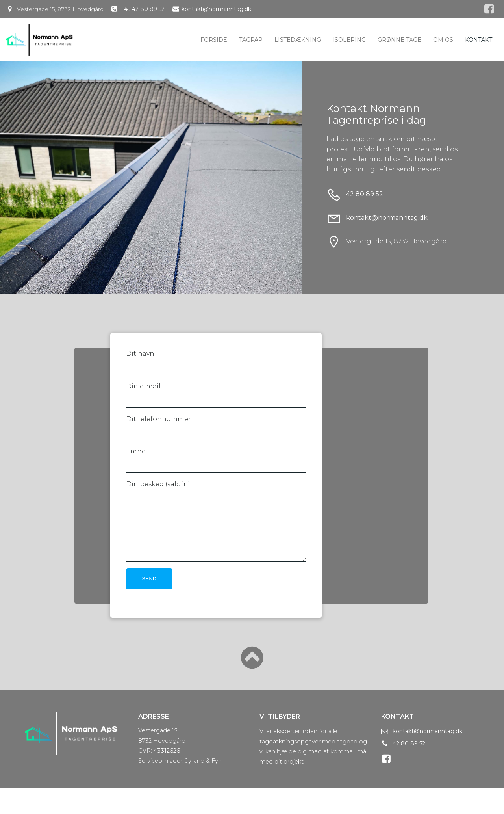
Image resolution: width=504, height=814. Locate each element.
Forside (214, 40)
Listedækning (298, 40)
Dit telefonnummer (217, 437)
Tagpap (251, 40)
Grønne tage (399, 40)
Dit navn (217, 372)
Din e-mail (217, 404)
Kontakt (479, 40)
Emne (217, 469)
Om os (443, 40)
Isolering (349, 40)
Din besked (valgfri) (217, 536)
